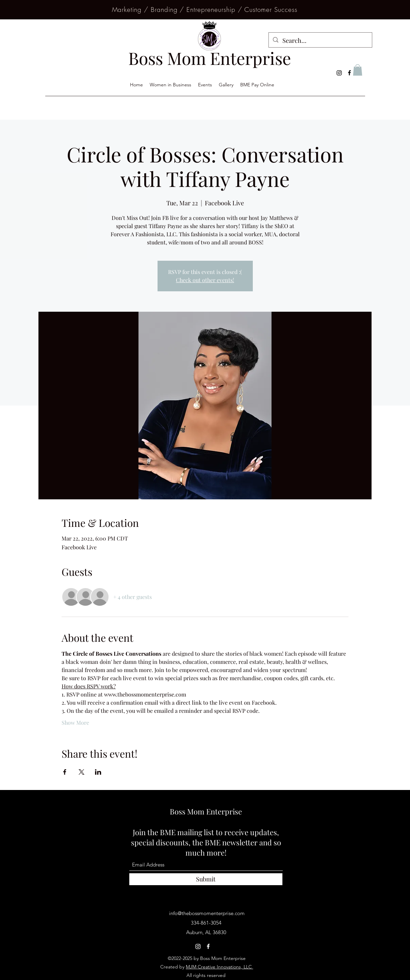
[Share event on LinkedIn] (98, 772)
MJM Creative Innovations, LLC (219, 967)
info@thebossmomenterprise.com (207, 913)
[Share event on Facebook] (65, 772)
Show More (75, 723)
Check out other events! (205, 280)
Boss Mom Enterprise (206, 811)
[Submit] (206, 879)
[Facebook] (349, 73)
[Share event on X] (81, 772)
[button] (358, 70)
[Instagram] (339, 73)
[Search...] (320, 41)
